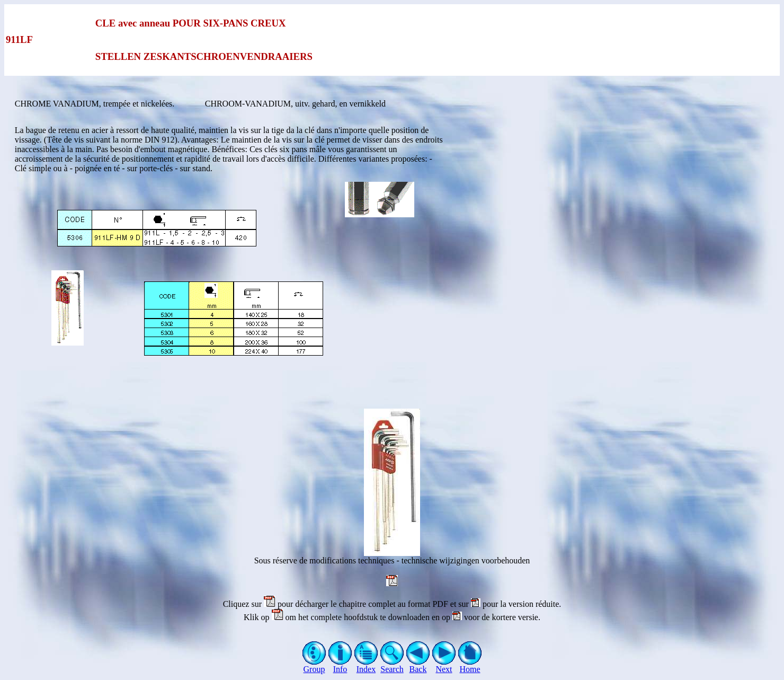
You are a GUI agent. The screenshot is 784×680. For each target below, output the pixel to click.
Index (366, 665)
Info (340, 665)
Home (470, 665)
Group (314, 665)
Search (392, 665)
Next (444, 665)
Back (418, 665)
